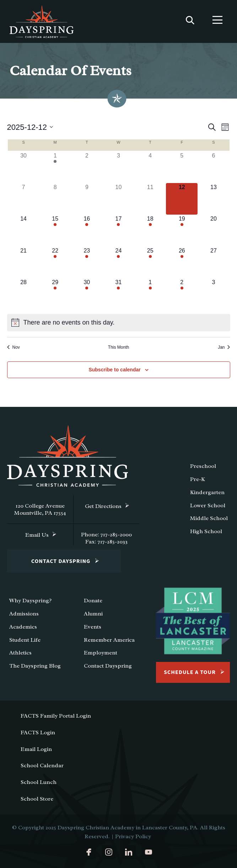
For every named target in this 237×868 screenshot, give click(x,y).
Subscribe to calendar (114, 370)
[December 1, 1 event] (55, 167)
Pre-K (198, 479)
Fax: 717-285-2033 (106, 542)
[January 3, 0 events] (213, 294)
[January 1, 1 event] (150, 294)
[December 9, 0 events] (87, 199)
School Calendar (42, 765)
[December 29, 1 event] (55, 294)
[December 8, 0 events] (55, 199)
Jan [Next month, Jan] (224, 347)
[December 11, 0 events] (150, 199)
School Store (37, 799)
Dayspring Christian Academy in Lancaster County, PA (127, 828)
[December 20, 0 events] (213, 230)
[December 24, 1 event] (118, 262)
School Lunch (39, 782)
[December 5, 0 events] (182, 167)
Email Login (36, 749)
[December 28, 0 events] (24, 294)
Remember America (109, 640)
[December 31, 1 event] (118, 294)
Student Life (25, 640)
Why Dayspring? (30, 601)
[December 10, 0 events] (118, 199)
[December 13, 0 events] (213, 199)
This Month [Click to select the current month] (118, 347)
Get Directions (103, 506)
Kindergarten (207, 492)
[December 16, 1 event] (87, 230)
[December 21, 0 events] (24, 262)
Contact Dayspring (61, 561)
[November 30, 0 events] (24, 167)
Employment (101, 653)
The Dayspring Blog (35, 666)
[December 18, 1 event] (150, 230)
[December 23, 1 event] (87, 262)
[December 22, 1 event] (55, 262)
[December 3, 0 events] (118, 167)
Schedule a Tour (190, 672)
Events (93, 627)
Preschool (203, 466)
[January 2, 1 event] (182, 294)
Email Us (37, 535)
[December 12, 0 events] (182, 199)
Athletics (20, 653)
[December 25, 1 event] (150, 262)
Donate (93, 601)
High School (206, 531)
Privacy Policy (133, 836)
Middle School (209, 518)
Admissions (24, 614)
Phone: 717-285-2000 (106, 535)
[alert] (119, 323)
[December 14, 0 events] (24, 230)
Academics (23, 627)
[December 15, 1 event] (55, 230)
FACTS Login (38, 732)
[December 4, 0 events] (150, 167)
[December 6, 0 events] (213, 167)
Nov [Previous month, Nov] (14, 347)
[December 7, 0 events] (24, 199)
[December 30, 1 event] (87, 294)
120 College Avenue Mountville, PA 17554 (40, 509)
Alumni (93, 614)
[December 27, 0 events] (213, 262)
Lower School (208, 505)
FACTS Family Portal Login (56, 716)
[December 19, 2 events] (182, 230)
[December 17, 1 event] (118, 230)
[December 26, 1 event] (182, 262)
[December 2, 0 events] (87, 167)
